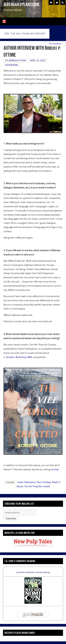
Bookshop (21, 357)
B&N (30, 357)
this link (55, 469)
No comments (55, 44)
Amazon (10, 357)
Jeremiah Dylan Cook (21, 5)
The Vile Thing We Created (37, 486)
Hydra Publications (27, 482)
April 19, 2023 (38, 60)
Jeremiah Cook (17, 60)
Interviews (12, 65)
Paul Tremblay (44, 482)
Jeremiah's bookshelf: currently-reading (33, 572)
